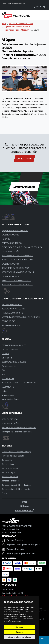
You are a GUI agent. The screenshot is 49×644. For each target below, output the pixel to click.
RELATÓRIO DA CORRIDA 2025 (15, 268)
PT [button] (38, 7)
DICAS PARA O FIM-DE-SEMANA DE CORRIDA (22, 247)
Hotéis (5, 391)
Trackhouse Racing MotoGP (17, 30)
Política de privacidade (11, 532)
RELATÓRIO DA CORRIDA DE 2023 (17, 285)
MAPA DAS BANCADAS (11, 325)
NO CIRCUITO (8, 378)
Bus (3, 374)
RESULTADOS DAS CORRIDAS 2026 (17, 260)
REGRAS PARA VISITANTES (14, 309)
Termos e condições (10, 529)
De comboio (7, 358)
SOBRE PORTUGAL (10, 419)
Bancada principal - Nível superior (16, 489)
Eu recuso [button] (20, 632)
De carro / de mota (10, 349)
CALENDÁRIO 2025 (10, 276)
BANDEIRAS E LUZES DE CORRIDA (17, 255)
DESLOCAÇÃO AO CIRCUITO (14, 345)
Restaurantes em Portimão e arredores (19, 428)
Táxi (3, 370)
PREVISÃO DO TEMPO (12, 243)
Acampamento (8, 395)
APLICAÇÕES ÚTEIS (10, 399)
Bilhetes (24, 506)
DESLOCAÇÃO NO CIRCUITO (14, 362)
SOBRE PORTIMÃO (10, 423)
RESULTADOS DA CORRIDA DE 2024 (18, 272)
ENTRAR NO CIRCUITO (12, 305)
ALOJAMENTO (8, 387)
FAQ (25, 502)
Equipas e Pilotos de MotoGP (17, 27)
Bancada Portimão (10, 477)
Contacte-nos (24, 158)
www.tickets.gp (24, 510)
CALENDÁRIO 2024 (10, 264)
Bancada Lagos (8, 472)
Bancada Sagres (8, 464)
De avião (5, 354)
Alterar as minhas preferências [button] (20, 637)
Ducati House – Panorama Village (16, 452)
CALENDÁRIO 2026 (10, 235)
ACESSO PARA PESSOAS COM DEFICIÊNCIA (21, 317)
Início (4, 24)
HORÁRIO (6, 239)
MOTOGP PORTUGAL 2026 (21, 24)
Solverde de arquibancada (13, 456)
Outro (4, 493)
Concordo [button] (20, 627)
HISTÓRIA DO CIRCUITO (12, 313)
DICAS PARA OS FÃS (10, 251)
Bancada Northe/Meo (11, 481)
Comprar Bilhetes (24, 187)
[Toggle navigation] (44, 15)
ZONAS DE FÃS (8, 321)
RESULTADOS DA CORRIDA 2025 (16, 280)
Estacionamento (9, 366)
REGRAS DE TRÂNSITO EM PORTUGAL (19, 383)
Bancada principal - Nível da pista (16, 485)
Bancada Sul (7, 460)
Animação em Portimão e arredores (17, 432)
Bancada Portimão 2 (11, 468)
